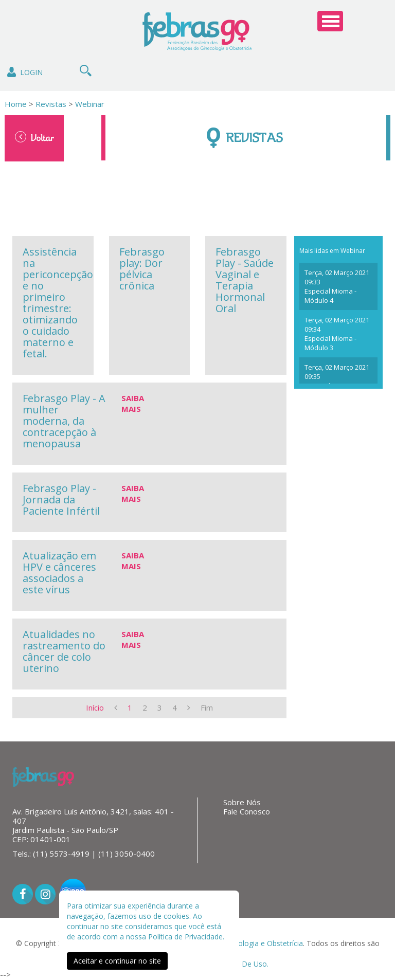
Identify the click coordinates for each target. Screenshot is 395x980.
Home (16, 104)
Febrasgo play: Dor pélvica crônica (142, 269)
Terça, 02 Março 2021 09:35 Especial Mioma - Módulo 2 (337, 381)
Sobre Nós (242, 802)
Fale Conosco (247, 811)
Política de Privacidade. (186, 937)
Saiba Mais (133, 403)
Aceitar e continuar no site (117, 961)
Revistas (50, 104)
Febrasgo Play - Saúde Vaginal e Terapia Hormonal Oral (245, 280)
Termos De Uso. (241, 964)
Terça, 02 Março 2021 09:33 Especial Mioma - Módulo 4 (337, 286)
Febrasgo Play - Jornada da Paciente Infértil (61, 500)
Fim (207, 707)
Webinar (90, 104)
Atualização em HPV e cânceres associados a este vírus (59, 573)
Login (24, 72)
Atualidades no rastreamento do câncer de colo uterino (64, 651)
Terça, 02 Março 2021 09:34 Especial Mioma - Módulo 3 (337, 334)
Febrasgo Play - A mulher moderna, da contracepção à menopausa (64, 421)
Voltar (34, 137)
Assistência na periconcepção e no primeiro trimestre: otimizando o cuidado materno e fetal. (58, 303)
